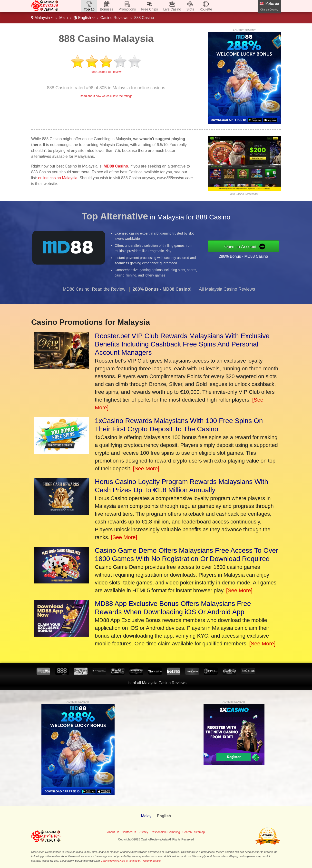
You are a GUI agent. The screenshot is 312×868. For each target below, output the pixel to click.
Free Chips (149, 9)
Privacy (143, 832)
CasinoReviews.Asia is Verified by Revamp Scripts (131, 861)
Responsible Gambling (165, 832)
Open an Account (247, 246)
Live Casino (172, 9)
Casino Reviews (114, 18)
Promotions (127, 9)
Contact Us (129, 832)
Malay (146, 816)
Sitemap (199, 832)
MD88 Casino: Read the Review (94, 295)
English (84, 18)
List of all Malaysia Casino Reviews (156, 683)
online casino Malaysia (58, 178)
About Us (113, 832)
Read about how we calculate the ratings (106, 96)
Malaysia (42, 18)
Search (187, 832)
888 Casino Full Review (106, 72)
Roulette (206, 9)
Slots (190, 9)
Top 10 (89, 9)
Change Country (269, 10)
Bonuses (107, 9)
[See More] (146, 469)
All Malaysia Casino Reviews (227, 295)
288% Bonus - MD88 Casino (249, 255)
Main (63, 18)
